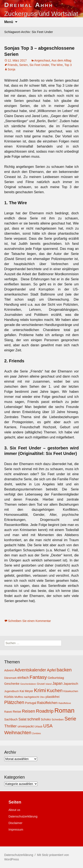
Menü (9, 22)
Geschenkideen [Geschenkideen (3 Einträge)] (28, 684)
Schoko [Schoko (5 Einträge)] (46, 719)
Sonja (11, 69)
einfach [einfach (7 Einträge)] (23, 678)
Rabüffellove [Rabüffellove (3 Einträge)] (65, 703)
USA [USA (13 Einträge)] (48, 726)
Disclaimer (15, 823)
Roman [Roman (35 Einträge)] (64, 710)
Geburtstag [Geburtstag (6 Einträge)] (56, 678)
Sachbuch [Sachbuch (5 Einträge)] (11, 719)
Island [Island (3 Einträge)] (49, 684)
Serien (23, 65)
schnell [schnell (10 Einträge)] (34, 719)
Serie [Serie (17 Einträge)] (70, 719)
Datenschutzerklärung (23, 816)
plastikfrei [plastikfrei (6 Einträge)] (53, 697)
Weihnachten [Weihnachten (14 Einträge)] (18, 733)
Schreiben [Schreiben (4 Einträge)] (58, 720)
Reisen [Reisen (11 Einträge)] (28, 711)
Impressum (16, 830)
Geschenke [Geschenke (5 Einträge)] (12, 684)
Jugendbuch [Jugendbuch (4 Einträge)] (12, 691)
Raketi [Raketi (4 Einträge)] (8, 712)
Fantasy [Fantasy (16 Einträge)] (38, 677)
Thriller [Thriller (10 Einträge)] (11, 726)
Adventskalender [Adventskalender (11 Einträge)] (30, 670)
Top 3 (68, 65)
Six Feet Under (39, 65)
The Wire (57, 65)
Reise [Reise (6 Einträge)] (17, 711)
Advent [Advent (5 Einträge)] (9, 670)
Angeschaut (42, 60)
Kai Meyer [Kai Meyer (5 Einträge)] (27, 691)
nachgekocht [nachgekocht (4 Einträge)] (31, 697)
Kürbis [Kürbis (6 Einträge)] (9, 697)
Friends (13, 65)
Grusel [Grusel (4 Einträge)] (41, 684)
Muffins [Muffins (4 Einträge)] (19, 697)
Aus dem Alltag (61, 60)
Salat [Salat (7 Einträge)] (23, 719)
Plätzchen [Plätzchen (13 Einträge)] (14, 702)
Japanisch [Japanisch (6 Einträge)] (71, 684)
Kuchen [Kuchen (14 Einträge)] (55, 691)
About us (14, 810)
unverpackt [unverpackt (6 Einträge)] (26, 726)
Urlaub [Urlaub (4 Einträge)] (38, 727)
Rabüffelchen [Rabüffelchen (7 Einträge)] (47, 703)
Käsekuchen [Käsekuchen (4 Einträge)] (71, 691)
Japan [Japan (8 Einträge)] (58, 683)
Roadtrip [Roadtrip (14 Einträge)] (45, 711)
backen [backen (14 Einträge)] (64, 670)
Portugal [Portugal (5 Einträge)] (31, 703)
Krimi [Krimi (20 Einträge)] (40, 690)
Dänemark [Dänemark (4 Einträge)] (10, 678)
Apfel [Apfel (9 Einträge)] (51, 670)
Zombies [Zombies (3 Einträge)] (37, 733)
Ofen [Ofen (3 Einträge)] (42, 697)
